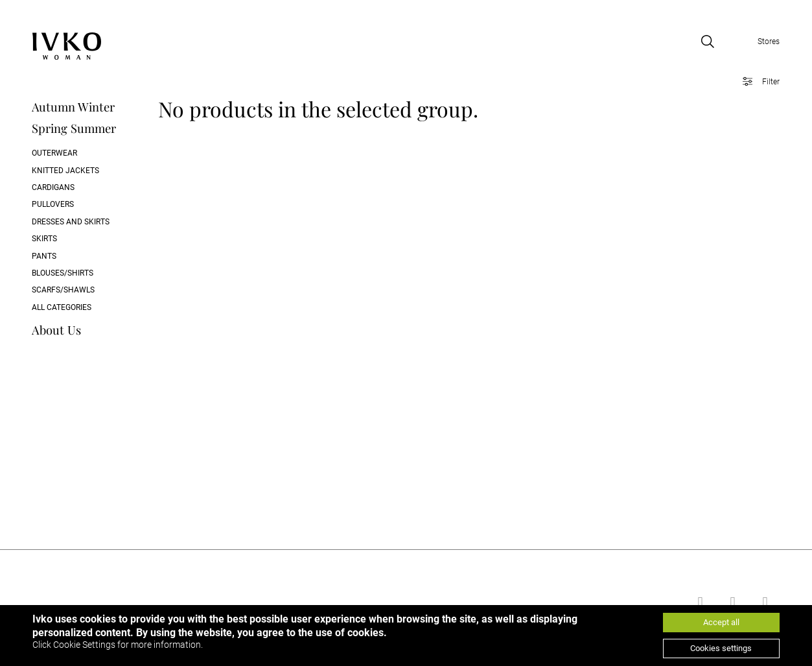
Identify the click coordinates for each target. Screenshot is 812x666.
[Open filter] (757, 82)
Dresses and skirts (71, 222)
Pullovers (53, 204)
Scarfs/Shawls (63, 290)
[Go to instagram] (763, 602)
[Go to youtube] (731, 602)
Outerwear (54, 153)
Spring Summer (74, 128)
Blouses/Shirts (63, 273)
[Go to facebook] (699, 602)
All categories (62, 307)
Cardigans (53, 187)
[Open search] (708, 42)
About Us (56, 330)
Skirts (44, 239)
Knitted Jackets (65, 171)
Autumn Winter (73, 107)
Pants (44, 256)
